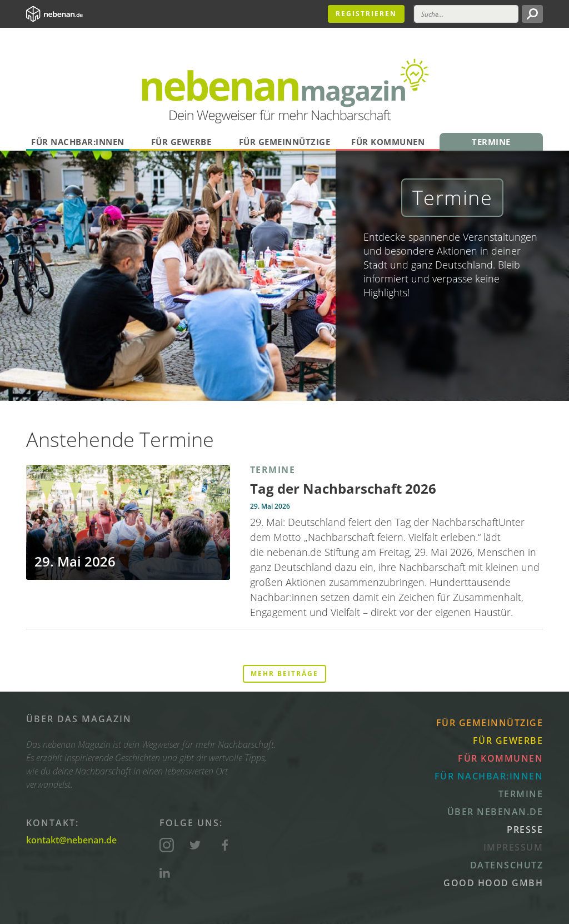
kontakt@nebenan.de (71, 840)
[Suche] (466, 14)
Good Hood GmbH (493, 883)
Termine (491, 142)
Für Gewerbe (181, 142)
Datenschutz (507, 865)
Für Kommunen (388, 142)
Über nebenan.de (495, 812)
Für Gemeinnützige (285, 142)
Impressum (513, 847)
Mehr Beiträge (284, 674)
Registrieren (366, 14)
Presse (525, 829)
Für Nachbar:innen (78, 142)
